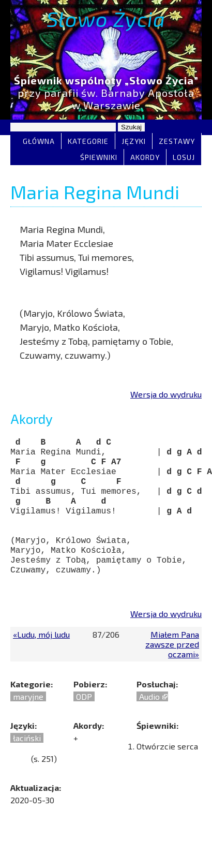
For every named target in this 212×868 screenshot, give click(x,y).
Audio (149, 718)
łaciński (27, 760)
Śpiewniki (99, 157)
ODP (84, 718)
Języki (134, 141)
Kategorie (88, 141)
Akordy (145, 157)
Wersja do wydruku (166, 394)
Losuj (184, 157)
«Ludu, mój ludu (41, 656)
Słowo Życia (106, 19)
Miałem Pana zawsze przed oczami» (172, 666)
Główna (39, 141)
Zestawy (177, 141)
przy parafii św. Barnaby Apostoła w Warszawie (106, 93)
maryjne (28, 718)
